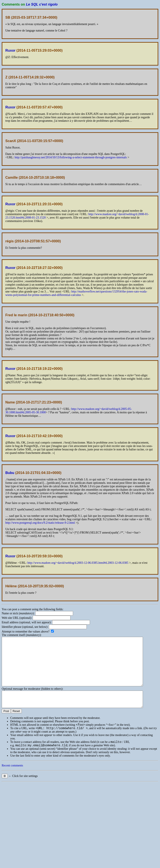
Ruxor (10, 50)
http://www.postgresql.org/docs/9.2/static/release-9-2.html (40, 523)
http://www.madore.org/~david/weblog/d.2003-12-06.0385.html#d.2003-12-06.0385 (78, 563)
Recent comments (12, 781)
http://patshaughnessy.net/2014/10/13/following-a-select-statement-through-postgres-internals (71, 157)
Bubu (10, 473)
